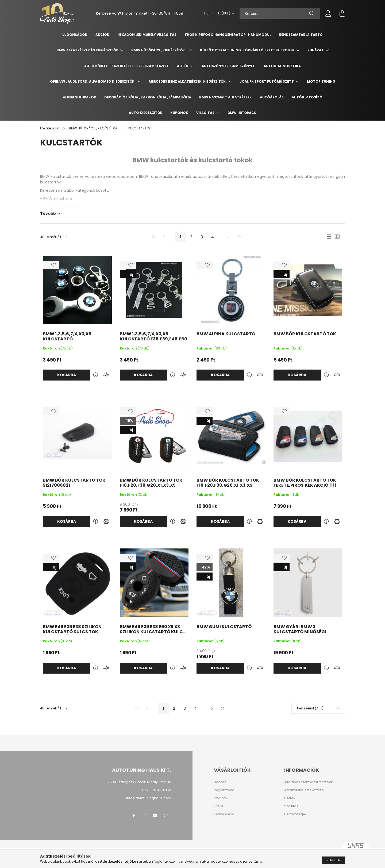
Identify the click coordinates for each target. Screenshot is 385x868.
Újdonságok (75, 35)
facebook (134, 816)
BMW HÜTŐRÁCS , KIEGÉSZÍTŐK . (159, 50)
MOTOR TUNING (321, 81)
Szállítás (291, 806)
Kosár (219, 806)
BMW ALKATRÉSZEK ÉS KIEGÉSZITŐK (88, 50)
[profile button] (328, 13)
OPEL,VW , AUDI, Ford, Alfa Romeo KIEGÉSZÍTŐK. (93, 81)
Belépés (220, 782)
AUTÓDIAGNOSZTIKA (282, 66)
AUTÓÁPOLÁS (272, 97)
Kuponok (179, 113)
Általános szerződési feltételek (308, 782)
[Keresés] (280, 13)
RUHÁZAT (316, 50)
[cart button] (342, 13)
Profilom (220, 798)
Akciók (102, 35)
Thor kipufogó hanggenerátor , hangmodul (228, 35)
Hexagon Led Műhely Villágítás (147, 35)
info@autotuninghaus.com (149, 798)
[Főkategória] (50, 128)
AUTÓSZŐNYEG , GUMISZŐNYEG (229, 66)
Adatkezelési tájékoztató (304, 790)
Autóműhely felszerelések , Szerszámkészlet (127, 66)
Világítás (206, 113)
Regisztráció (224, 790)
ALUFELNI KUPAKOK (80, 97)
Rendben (333, 860)
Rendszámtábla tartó (301, 35)
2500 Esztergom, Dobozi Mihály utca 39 (139, 782)
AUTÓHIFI (185, 66)
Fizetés (290, 798)
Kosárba (67, 375)
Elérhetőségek (295, 814)
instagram (144, 816)
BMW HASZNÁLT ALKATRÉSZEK (226, 97)
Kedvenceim (224, 814)
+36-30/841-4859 (166, 13)
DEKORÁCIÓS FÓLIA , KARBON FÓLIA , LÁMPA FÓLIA (148, 97)
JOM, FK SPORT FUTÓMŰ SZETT (267, 81)
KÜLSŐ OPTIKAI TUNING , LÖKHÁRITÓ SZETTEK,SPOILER (248, 50)
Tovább (48, 213)
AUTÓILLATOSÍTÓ (307, 97)
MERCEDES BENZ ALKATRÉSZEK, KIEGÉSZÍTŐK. (188, 81)
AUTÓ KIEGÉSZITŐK (146, 113)
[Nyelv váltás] (207, 13)
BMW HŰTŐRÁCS (242, 113)
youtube (155, 816)
